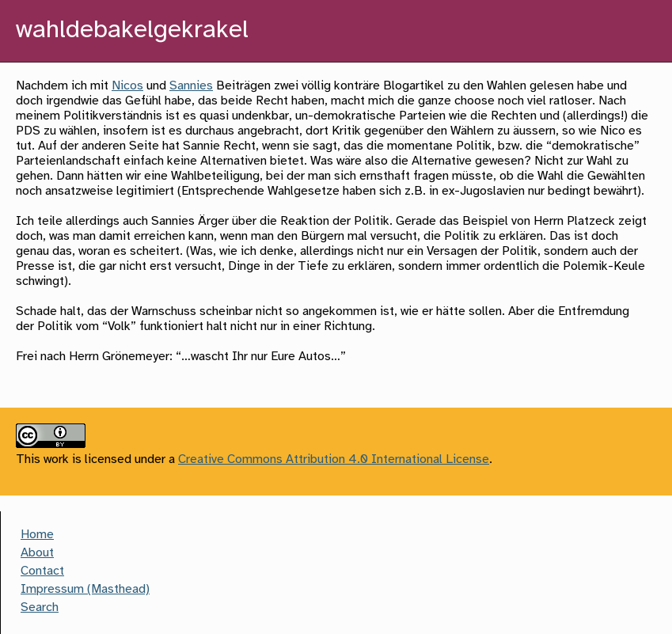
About (37, 553)
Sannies (191, 86)
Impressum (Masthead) (85, 589)
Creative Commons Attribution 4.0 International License (334, 459)
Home (37, 535)
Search (40, 607)
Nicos (127, 86)
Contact (42, 571)
